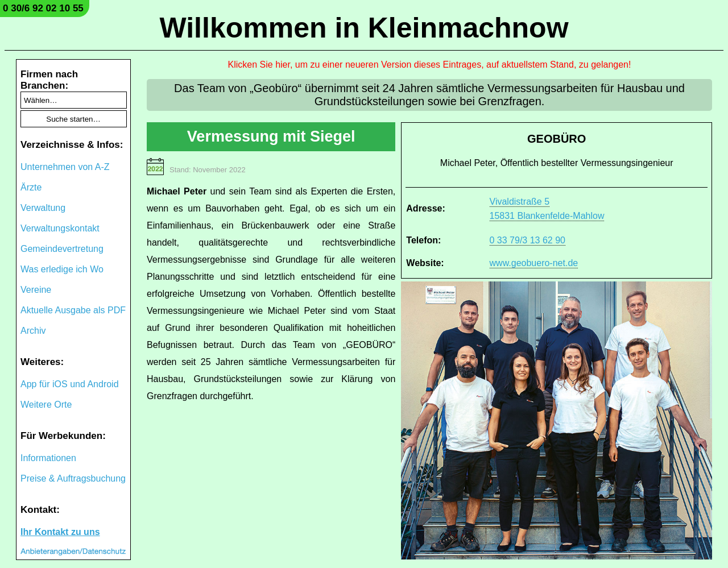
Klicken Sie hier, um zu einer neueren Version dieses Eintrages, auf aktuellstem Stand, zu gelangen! (430, 65)
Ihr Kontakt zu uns (60, 532)
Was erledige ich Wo (62, 269)
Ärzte (31, 187)
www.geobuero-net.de (534, 263)
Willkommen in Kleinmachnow (364, 28)
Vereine (36, 290)
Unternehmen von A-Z (65, 167)
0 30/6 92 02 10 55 (43, 8)
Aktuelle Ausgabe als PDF (73, 310)
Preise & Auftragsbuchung (73, 478)
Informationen (48, 458)
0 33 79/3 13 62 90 (528, 240)
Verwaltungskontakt (60, 228)
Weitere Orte (46, 405)
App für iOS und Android (70, 384)
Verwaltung (43, 208)
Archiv (33, 331)
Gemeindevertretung (62, 249)
